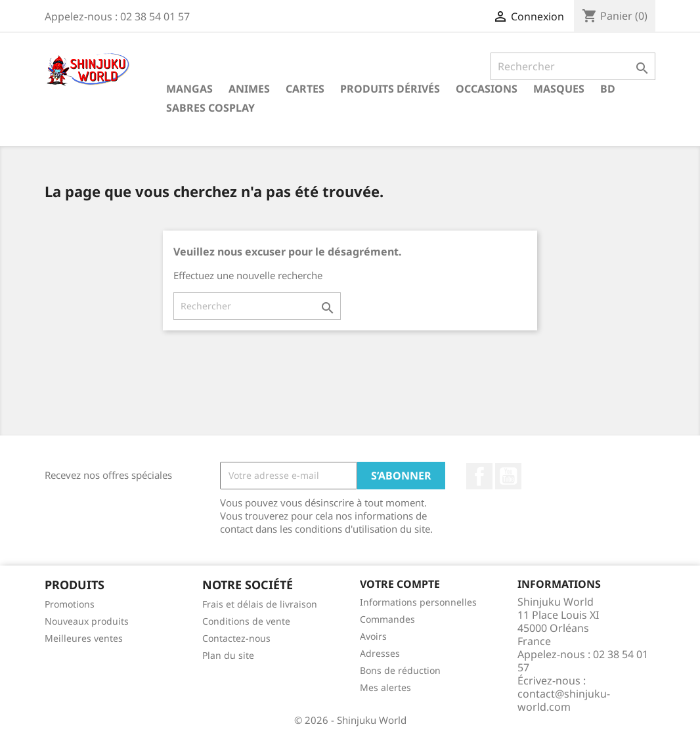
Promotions (70, 604)
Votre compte (400, 584)
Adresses (380, 653)
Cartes (305, 89)
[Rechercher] (573, 66)
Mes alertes (385, 687)
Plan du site (228, 655)
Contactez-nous (236, 638)
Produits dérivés (390, 89)
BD (608, 89)
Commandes (387, 619)
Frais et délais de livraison (260, 604)
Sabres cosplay (210, 108)
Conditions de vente (246, 621)
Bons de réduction (400, 670)
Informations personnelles (418, 602)
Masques (559, 89)
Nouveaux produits (87, 621)
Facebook (479, 476)
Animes (249, 89)
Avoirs (373, 636)
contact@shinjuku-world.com (564, 700)
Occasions (487, 89)
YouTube (508, 476)
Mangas (189, 89)
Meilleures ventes (84, 638)
